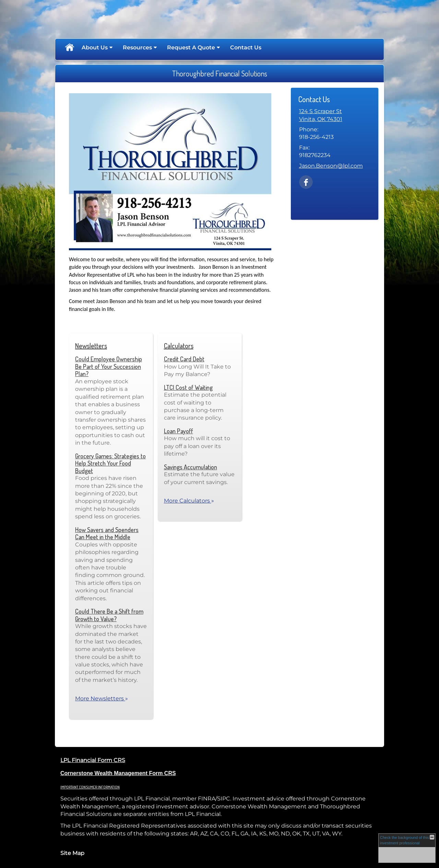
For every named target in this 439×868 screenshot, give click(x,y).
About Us (95, 47)
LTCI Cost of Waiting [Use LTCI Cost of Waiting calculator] (188, 387)
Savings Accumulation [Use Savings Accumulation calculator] (191, 467)
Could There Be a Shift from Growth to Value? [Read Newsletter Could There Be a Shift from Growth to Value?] (109, 615)
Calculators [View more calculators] (179, 346)
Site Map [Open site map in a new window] (72, 853)
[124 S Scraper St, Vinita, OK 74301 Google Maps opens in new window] (321, 115)
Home (69, 48)
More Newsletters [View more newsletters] (102, 698)
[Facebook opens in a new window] (306, 182)
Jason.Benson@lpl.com (331, 166)
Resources (137, 47)
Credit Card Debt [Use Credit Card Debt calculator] (184, 359)
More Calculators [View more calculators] (189, 501)
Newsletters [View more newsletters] (91, 346)
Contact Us (246, 47)
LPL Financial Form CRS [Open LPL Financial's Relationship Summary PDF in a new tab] (93, 760)
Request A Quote (191, 47)
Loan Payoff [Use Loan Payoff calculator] (179, 431)
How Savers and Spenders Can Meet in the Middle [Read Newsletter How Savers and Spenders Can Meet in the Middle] (107, 533)
